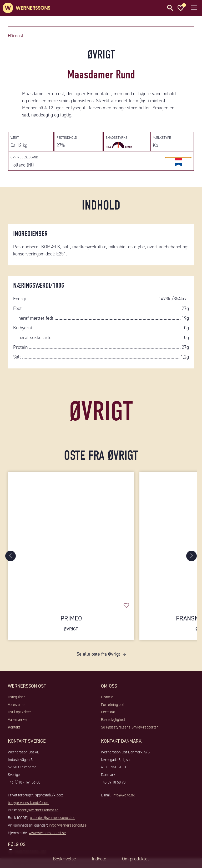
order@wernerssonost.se (38, 810)
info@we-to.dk (124, 795)
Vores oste (16, 705)
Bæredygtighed (113, 720)
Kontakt (14, 727)
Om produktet (136, 859)
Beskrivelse (64, 859)
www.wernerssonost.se (47, 833)
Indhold (99, 859)
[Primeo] (71, 532)
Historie (107, 697)
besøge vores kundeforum (29, 803)
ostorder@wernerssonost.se (53, 818)
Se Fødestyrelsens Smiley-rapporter (130, 727)
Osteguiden (17, 697)
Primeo (71, 623)
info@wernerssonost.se (68, 825)
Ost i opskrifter (20, 712)
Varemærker (18, 720)
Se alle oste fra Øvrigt (98, 654)
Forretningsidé (113, 705)
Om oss (109, 686)
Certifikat (108, 712)
